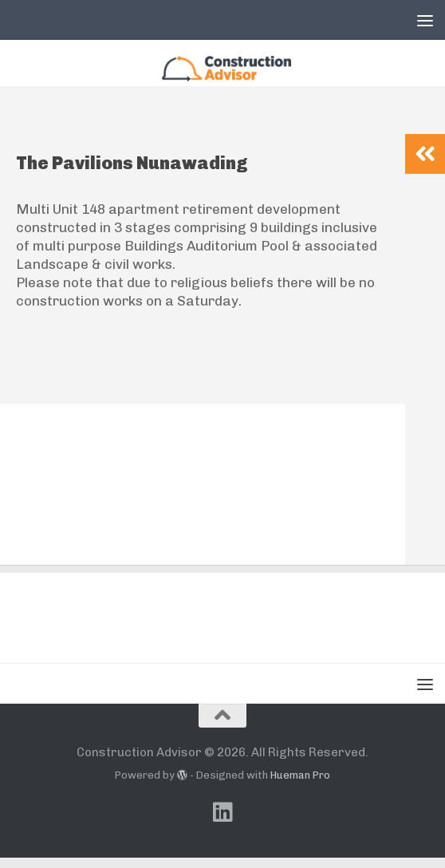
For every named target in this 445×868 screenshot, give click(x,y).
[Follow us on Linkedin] (222, 823)
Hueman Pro (300, 786)
